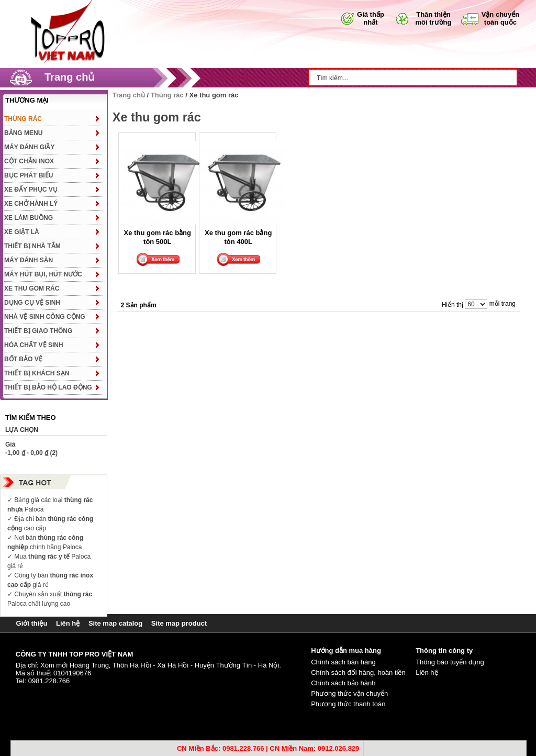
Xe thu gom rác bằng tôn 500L (158, 237)
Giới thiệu (32, 623)
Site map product (179, 623)
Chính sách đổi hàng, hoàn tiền (358, 672)
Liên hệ (68, 623)
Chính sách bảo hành (343, 683)
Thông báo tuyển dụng (450, 662)
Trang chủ (69, 77)
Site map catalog (115, 623)
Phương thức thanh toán (348, 704)
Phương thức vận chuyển (349, 693)
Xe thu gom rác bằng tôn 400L (238, 237)
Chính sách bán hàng (343, 662)
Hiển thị (453, 305)
